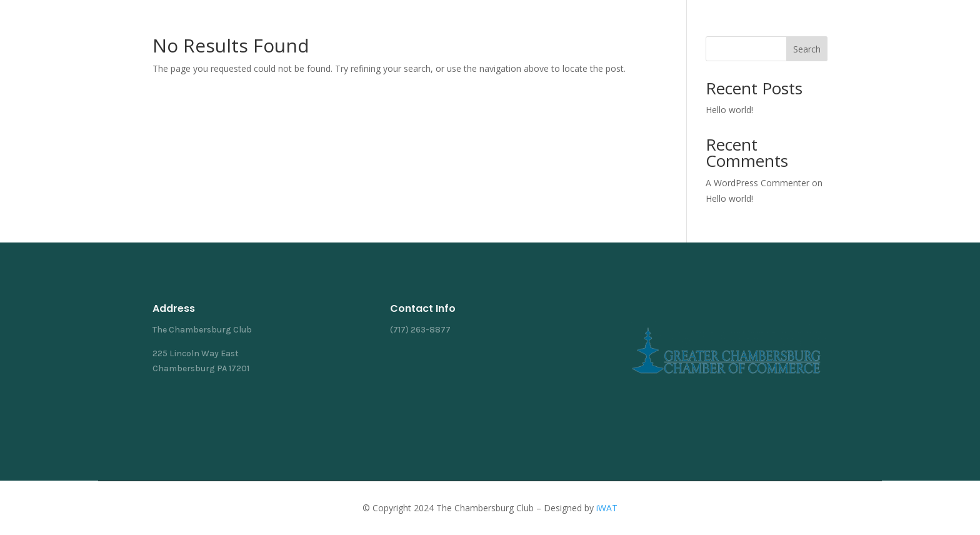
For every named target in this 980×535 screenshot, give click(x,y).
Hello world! (729, 110)
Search (807, 49)
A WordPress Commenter (757, 183)
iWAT (607, 508)
